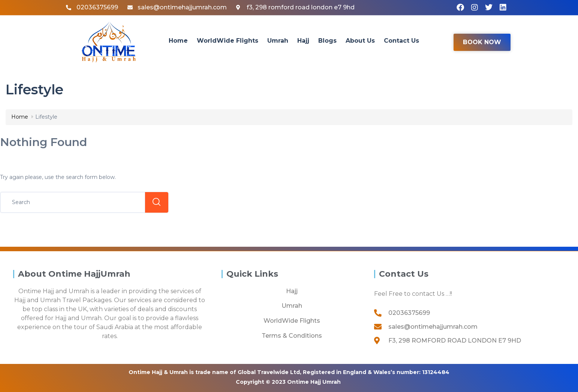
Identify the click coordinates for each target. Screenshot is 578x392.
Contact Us (401, 41)
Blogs (327, 41)
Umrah (278, 41)
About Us (360, 41)
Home (178, 41)
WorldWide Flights (228, 41)
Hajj (303, 41)
